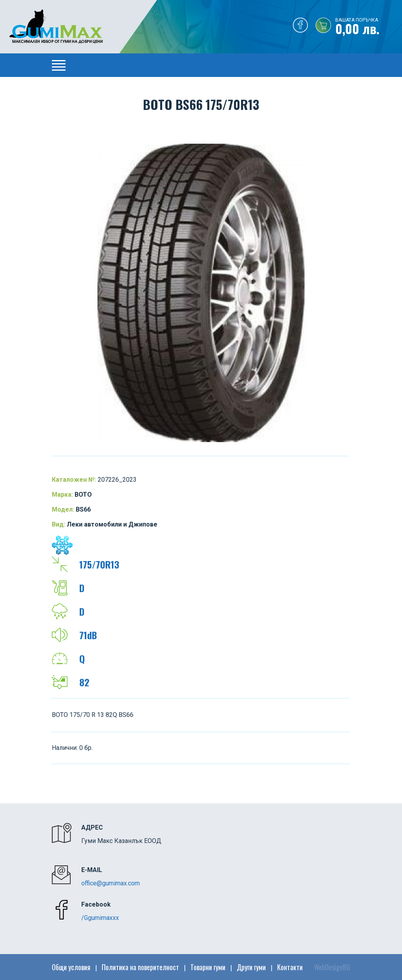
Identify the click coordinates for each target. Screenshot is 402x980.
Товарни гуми (208, 967)
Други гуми (251, 967)
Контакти (290, 967)
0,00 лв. (369, 27)
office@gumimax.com (111, 883)
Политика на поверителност (140, 967)
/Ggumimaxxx (100, 918)
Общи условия (71, 967)
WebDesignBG (332, 967)
